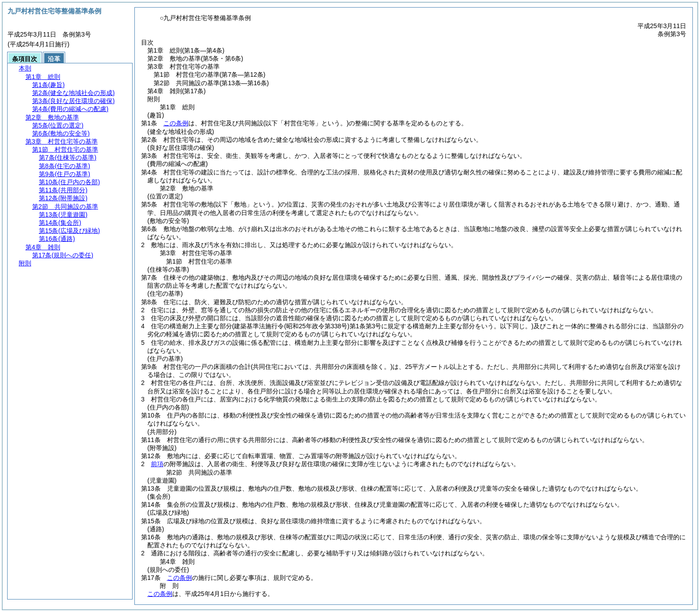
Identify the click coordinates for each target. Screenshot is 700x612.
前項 (157, 464)
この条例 (176, 123)
